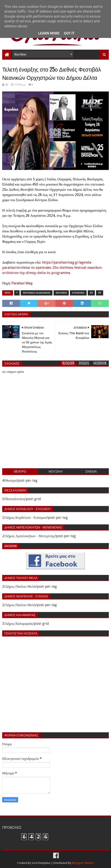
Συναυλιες (78, 293)
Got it (69, 33)
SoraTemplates (41, 863)
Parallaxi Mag (22, 283)
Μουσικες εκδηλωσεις (37, 293)
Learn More (49, 33)
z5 (100, 293)
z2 (91, 293)
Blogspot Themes (83, 863)
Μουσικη (61, 293)
